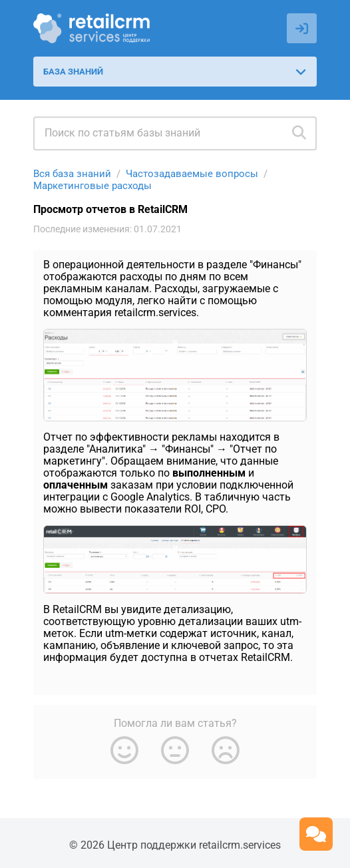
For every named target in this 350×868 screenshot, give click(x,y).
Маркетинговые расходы (92, 186)
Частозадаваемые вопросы (192, 174)
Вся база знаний (72, 174)
